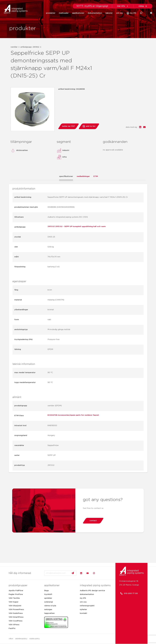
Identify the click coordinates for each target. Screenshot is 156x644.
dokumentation (95, 13)
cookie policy (35, 639)
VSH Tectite (14, 598)
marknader (64, 13)
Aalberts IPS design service (92, 591)
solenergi (49, 602)
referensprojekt (87, 606)
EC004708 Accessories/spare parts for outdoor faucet (73, 415)
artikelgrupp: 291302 (30, 47)
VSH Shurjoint (15, 606)
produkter (51, 13)
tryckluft (48, 594)
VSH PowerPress (16, 610)
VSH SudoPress (16, 613)
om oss (120, 13)
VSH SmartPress (16, 617)
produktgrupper (18, 585)
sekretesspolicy (21, 639)
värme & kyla (50, 606)
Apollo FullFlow (16, 591)
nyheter (83, 610)
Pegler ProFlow (16, 594)
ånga (46, 591)
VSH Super (14, 602)
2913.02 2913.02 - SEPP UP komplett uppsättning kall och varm (77, 227)
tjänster (109, 13)
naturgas (48, 610)
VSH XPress (14, 625)
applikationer (78, 13)
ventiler (14, 47)
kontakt (83, 613)
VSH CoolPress (16, 621)
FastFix (12, 628)
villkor (11, 639)
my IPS (83, 598)
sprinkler (48, 598)
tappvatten (49, 613)
